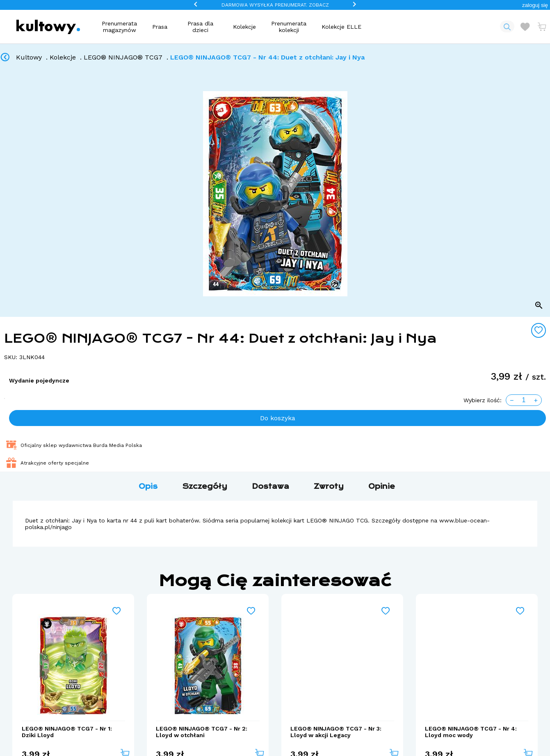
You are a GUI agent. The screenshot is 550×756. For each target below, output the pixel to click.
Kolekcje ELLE (341, 27)
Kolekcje (244, 27)
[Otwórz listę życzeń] (525, 27)
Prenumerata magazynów (119, 27)
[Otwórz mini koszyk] (542, 27)
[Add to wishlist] (539, 330)
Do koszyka (278, 418)
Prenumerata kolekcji (289, 27)
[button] (535, 5)
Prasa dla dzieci (200, 27)
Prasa (160, 27)
